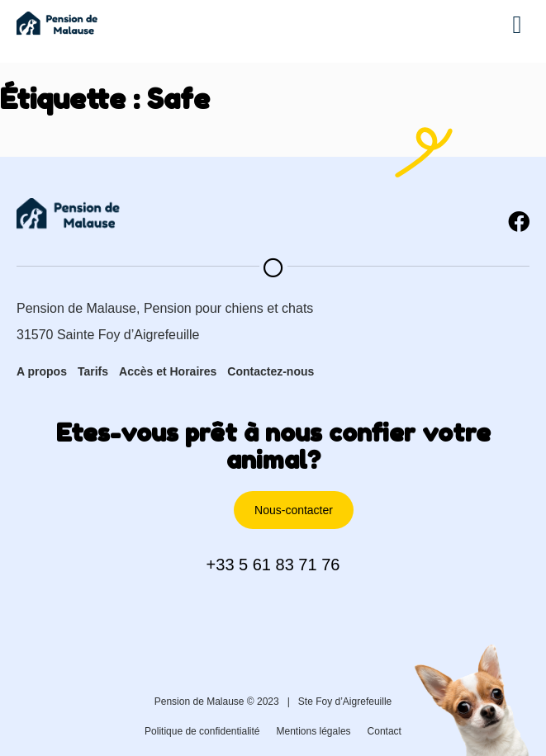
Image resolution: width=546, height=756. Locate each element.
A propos (42, 371)
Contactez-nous (271, 371)
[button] (517, 25)
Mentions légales (314, 731)
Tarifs (93, 371)
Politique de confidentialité (202, 731)
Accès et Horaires (168, 371)
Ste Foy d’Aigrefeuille (345, 702)
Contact (385, 731)
